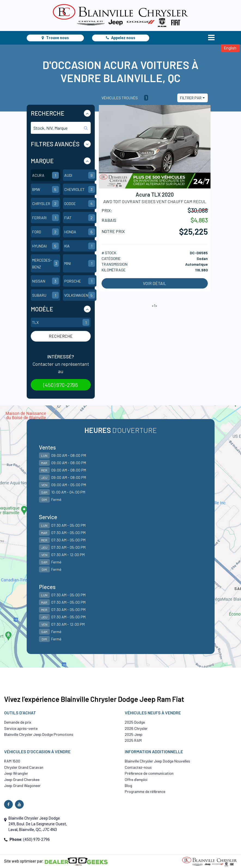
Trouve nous (55, 38)
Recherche (61, 336)
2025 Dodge (135, 722)
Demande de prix (18, 722)
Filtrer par (191, 98)
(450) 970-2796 (61, 385)
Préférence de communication (149, 773)
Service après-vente (21, 728)
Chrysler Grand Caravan (24, 767)
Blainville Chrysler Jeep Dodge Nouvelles (157, 761)
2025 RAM (133, 740)
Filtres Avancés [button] (55, 144)
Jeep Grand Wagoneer (22, 785)
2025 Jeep (134, 734)
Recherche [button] (48, 113)
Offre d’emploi (136, 779)
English (230, 48)
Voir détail (155, 283)
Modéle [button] (42, 309)
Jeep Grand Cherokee (22, 779)
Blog (128, 785)
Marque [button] (42, 161)
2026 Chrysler (136, 728)
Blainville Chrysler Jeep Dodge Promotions (39, 734)
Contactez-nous (138, 767)
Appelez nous (121, 38)
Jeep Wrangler (16, 773)
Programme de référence (145, 791)
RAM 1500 (12, 761)
